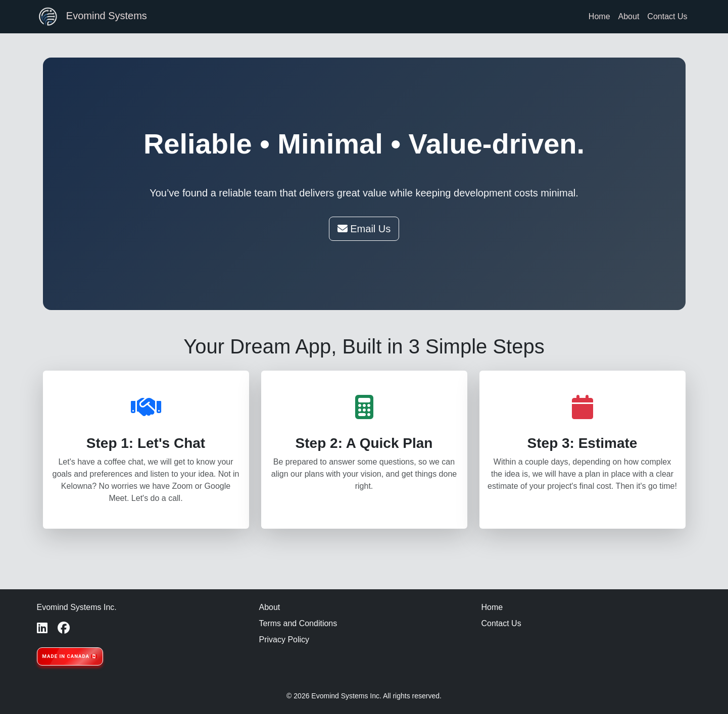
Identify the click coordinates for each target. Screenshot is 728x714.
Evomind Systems (92, 17)
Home (599, 16)
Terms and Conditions (298, 623)
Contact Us (667, 16)
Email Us (364, 229)
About (629, 16)
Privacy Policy (284, 640)
